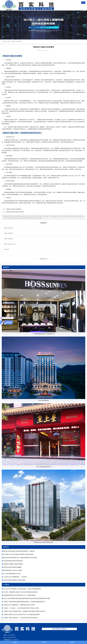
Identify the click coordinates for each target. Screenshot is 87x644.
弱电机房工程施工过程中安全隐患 (15, 212)
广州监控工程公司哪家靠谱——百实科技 (15, 577)
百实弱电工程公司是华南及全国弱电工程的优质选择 (18, 554)
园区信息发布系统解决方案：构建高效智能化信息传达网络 (20, 558)
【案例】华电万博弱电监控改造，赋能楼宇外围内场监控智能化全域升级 (24, 611)
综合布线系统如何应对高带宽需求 (13, 561)
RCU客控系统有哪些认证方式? (12, 574)
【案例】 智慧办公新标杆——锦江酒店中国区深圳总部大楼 (20, 618)
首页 (9, 41)
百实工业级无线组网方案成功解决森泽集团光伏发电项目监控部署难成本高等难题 (27, 598)
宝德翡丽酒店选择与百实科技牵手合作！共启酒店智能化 (20, 595)
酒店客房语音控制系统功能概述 (12, 567)
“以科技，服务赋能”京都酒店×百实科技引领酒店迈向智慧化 (21, 592)
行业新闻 (19, 41)
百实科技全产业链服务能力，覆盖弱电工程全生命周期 (19, 605)
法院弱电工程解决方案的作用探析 (13, 564)
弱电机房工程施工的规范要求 (14, 209)
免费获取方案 (43, 259)
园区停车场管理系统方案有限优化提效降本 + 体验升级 (19, 551)
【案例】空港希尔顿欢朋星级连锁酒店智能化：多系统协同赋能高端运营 (24, 602)
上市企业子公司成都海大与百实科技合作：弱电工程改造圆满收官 (22, 589)
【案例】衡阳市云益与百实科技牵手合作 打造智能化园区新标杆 (22, 615)
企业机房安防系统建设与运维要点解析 (14, 580)
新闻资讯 (13, 41)
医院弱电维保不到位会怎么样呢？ (13, 570)
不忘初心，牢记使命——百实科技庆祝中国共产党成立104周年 (21, 608)
